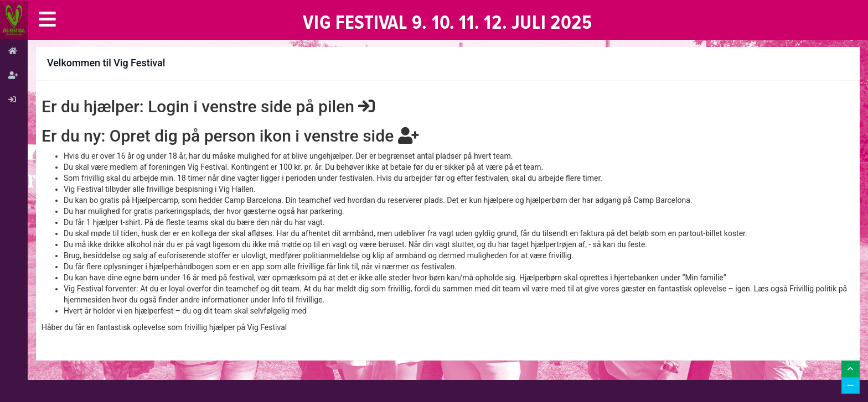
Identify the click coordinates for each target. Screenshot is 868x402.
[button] (47, 20)
